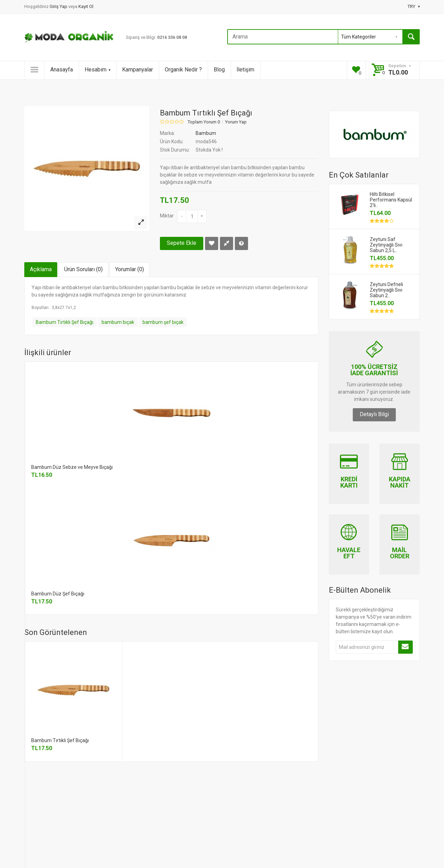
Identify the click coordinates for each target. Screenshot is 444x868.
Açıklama (41, 269)
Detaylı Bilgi (374, 414)
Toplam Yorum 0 (204, 122)
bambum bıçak (118, 322)
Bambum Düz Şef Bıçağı (58, 594)
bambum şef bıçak (163, 322)
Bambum (206, 133)
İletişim (245, 70)
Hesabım (97, 70)
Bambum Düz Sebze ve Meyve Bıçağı (72, 467)
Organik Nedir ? (183, 70)
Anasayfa (62, 70)
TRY (414, 6)
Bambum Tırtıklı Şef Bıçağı (65, 322)
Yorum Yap (236, 122)
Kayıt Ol (86, 6)
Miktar (167, 216)
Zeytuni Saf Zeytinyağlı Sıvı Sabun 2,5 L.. (386, 245)
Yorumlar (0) (130, 269)
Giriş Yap (59, 6)
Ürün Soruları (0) (83, 269)
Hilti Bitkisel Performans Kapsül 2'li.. (391, 200)
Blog (219, 70)
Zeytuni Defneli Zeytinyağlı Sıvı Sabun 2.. (386, 290)
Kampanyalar (138, 70)
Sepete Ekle (182, 243)
